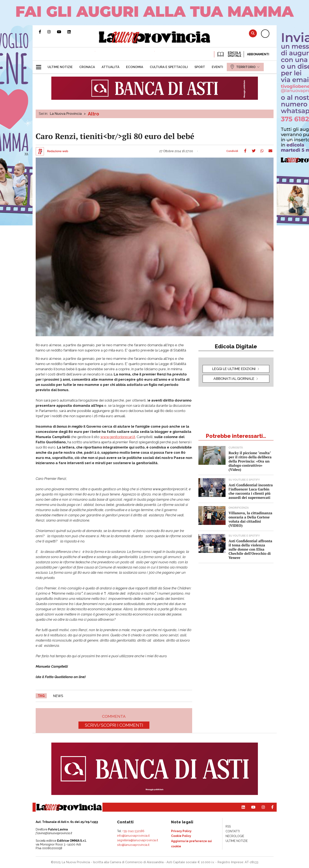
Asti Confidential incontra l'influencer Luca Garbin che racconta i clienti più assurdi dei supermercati (251, 491)
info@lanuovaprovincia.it (133, 836)
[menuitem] (60, 67)
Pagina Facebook (43, 32)
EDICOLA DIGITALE (229, 54)
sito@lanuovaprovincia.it (133, 845)
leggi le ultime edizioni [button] (234, 369)
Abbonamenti (258, 54)
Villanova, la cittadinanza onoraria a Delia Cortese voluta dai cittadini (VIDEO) (250, 519)
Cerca (253, 33)
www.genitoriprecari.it (118, 437)
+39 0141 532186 (133, 831)
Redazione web (58, 151)
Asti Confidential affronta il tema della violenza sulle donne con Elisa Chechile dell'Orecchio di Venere (250, 549)
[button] (40, 65)
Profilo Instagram (52, 32)
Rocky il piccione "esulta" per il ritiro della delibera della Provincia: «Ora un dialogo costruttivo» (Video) (250, 461)
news (58, 696)
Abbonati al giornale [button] (234, 379)
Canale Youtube (62, 32)
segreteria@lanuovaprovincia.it (137, 840)
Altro (93, 114)
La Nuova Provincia (66, 114)
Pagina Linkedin (72, 32)
